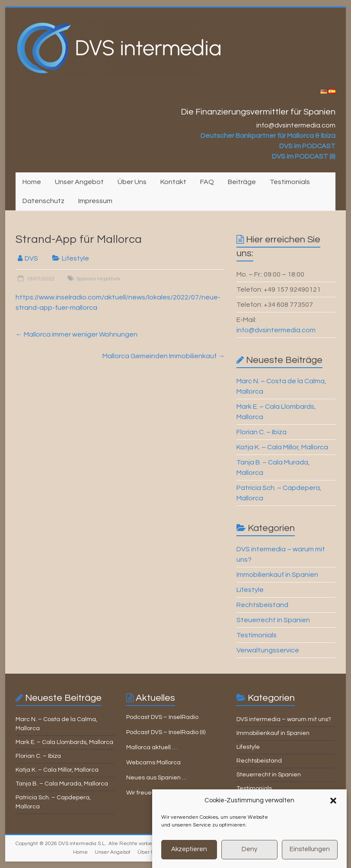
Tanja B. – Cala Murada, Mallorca (62, 784)
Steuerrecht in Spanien (273, 620)
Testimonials (290, 182)
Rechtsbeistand (262, 605)
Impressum (95, 201)
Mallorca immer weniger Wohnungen (77, 334)
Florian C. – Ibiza (262, 432)
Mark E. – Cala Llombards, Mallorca (64, 742)
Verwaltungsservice (268, 650)
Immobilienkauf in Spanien (277, 575)
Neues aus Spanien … (156, 778)
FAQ (207, 182)
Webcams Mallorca (153, 763)
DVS (31, 258)
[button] (333, 811)
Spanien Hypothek (98, 279)
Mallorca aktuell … (152, 747)
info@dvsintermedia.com (276, 330)
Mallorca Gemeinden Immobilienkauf (164, 356)
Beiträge (242, 182)
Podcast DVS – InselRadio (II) (166, 732)
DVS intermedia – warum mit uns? (284, 719)
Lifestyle (75, 258)
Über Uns (132, 182)
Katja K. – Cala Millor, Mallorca (282, 447)
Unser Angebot (79, 182)
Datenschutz (43, 201)
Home (32, 182)
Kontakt (173, 182)
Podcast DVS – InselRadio (162, 717)
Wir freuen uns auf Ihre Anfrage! (170, 793)
